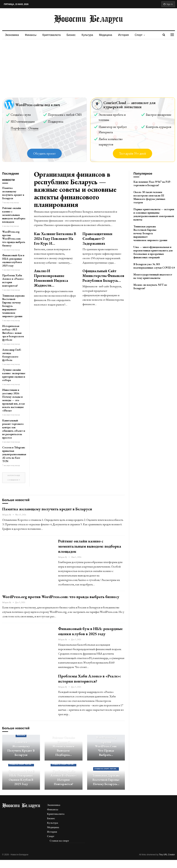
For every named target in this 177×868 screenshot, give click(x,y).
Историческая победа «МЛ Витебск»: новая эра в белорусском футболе (13, 333)
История (123, 35)
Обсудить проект (44, 153)
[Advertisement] (88, 65)
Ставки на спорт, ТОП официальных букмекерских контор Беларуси (22, 764)
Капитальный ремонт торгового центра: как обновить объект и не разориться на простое (14, 429)
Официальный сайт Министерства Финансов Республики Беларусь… (103, 276)
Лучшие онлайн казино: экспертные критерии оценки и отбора (14, 375)
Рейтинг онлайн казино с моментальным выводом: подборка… (63, 746)
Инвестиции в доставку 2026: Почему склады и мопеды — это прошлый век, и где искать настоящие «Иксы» (14, 400)
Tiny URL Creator (167, 855)
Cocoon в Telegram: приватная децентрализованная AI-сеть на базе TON (14, 454)
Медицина (105, 35)
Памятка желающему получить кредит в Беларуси (13, 193)
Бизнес (71, 35)
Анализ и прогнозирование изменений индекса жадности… (51, 278)
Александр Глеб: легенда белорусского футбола (12, 355)
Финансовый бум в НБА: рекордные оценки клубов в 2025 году (13, 260)
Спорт (139, 35)
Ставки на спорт (59, 841)
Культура (87, 35)
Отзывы (33, 128)
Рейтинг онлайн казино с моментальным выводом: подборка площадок (14, 215)
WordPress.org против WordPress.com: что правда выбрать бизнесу (14, 239)
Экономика (12, 35)
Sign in (168, 4)
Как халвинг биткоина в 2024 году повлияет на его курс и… (55, 239)
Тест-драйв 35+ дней (132, 153)
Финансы (31, 35)
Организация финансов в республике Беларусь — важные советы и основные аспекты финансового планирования (75, 189)
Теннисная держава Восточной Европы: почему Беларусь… (106, 780)
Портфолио (18, 128)
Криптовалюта (51, 35)
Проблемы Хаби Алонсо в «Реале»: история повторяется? (13, 280)
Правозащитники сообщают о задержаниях (97, 239)
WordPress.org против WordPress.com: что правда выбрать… (106, 746)
